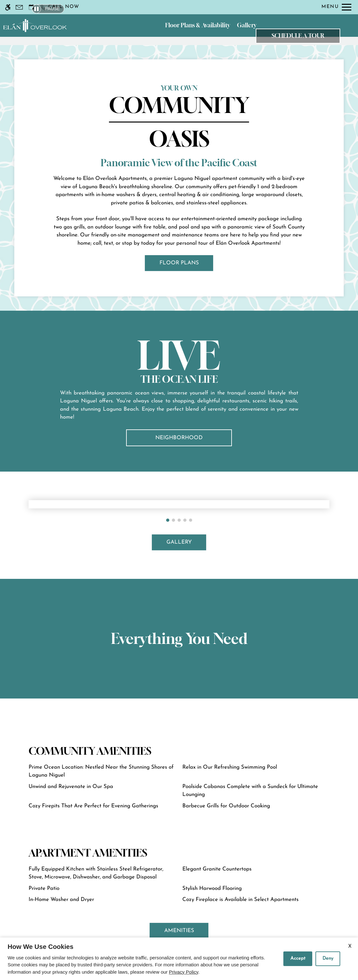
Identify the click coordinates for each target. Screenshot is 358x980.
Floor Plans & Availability (198, 25)
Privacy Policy (184, 972)
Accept (298, 959)
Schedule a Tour (298, 36)
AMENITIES (179, 931)
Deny (328, 959)
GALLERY (179, 542)
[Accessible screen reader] (8, 7)
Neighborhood (179, 438)
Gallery (247, 25)
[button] (168, 520)
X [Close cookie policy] (350, 946)
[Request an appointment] (31, 7)
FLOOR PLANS (179, 263)
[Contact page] (19, 7)
